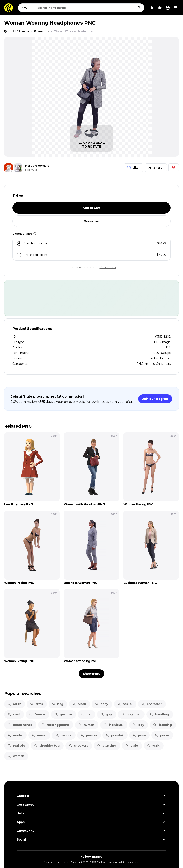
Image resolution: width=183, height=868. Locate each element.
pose (139, 735)
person (89, 735)
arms (36, 704)
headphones (20, 725)
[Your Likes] (160, 8)
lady (138, 725)
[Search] (139, 8)
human (86, 725)
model (15, 735)
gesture (63, 714)
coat (14, 714)
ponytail (115, 735)
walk (153, 746)
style (131, 746)
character (151, 704)
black (79, 704)
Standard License (159, 358)
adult (14, 704)
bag (57, 704)
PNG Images (146, 364)
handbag (159, 714)
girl (86, 714)
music (39, 735)
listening (162, 725)
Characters (163, 364)
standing (106, 746)
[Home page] (6, 31)
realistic (16, 746)
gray (106, 714)
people (63, 735)
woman (16, 756)
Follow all (31, 170)
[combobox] (90, 8)
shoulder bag (47, 746)
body (101, 704)
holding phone (55, 725)
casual (125, 704)
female (37, 714)
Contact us (108, 267)
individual (113, 725)
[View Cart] (152, 8)
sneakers (78, 746)
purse (162, 735)
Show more (91, 674)
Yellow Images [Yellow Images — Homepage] (92, 857)
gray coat (131, 714)
